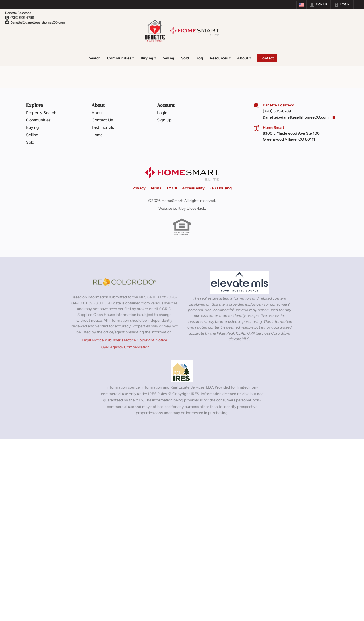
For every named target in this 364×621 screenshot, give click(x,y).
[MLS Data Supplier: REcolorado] (125, 282)
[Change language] (301, 5)
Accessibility (193, 188)
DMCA (171, 188)
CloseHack (196, 208)
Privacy (139, 188)
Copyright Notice (152, 340)
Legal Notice (93, 340)
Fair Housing (221, 188)
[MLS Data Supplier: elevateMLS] (240, 282)
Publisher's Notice (120, 340)
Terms (156, 188)
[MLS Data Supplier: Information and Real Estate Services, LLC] (182, 371)
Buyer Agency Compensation (124, 347)
